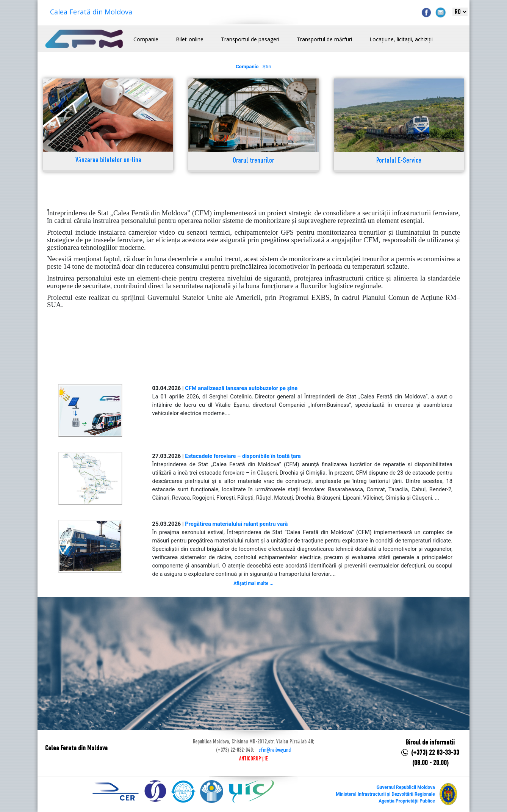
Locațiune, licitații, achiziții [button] (401, 39)
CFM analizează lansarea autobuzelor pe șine (241, 388)
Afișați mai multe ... (253, 583)
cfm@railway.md (275, 750)
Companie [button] (146, 39)
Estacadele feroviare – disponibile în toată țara (243, 456)
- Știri (253, 67)
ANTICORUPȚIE (253, 759)
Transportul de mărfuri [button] (324, 39)
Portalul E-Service (399, 161)
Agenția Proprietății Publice (407, 801)
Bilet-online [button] (190, 39)
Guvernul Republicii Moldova (406, 787)
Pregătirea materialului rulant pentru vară (236, 524)
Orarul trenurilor (253, 161)
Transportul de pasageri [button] (250, 39)
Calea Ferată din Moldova (91, 12)
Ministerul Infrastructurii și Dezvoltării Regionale (385, 794)
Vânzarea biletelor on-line (108, 161)
